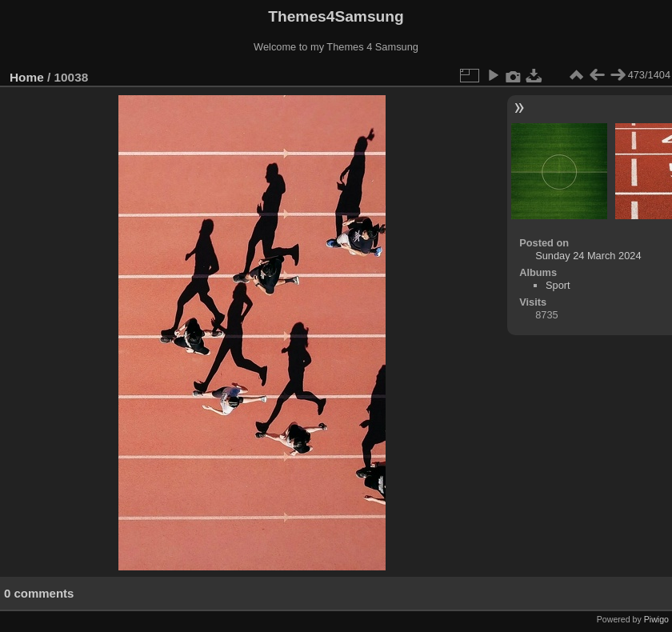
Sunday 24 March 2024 (588, 256)
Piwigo (656, 619)
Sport (558, 285)
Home (27, 77)
